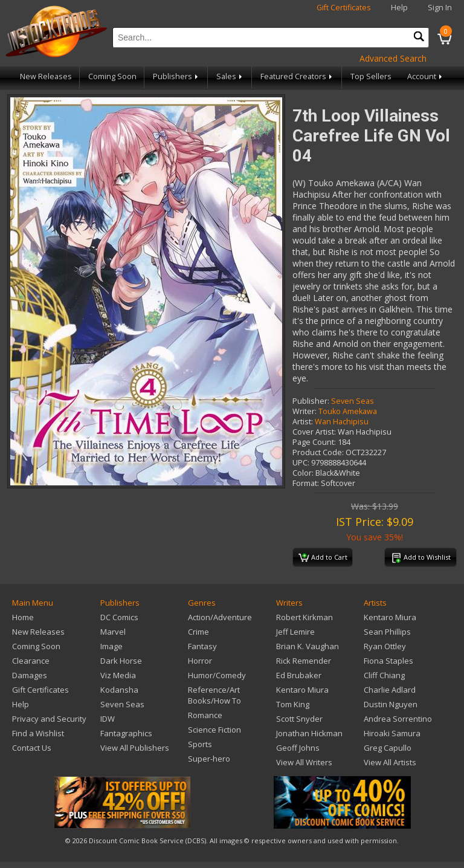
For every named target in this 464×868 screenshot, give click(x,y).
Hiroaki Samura (392, 733)
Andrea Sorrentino (398, 719)
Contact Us (32, 748)
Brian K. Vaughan (308, 646)
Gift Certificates (344, 8)
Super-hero (209, 759)
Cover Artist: (314, 432)
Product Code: (318, 452)
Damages (30, 675)
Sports (200, 744)
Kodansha (119, 690)
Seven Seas (353, 401)
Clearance (31, 661)
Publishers (176, 76)
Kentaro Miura (302, 690)
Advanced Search (393, 58)
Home (23, 617)
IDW (108, 719)
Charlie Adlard (390, 690)
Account (426, 76)
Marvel (113, 632)
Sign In (440, 8)
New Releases (46, 76)
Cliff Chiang (384, 675)
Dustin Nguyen (391, 704)
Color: (303, 473)
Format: (306, 483)
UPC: (301, 463)
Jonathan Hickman (309, 733)
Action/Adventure (220, 617)
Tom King (293, 704)
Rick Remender (304, 661)
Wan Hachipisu (342, 422)
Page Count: (314, 442)
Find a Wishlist (38, 733)
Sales (230, 76)
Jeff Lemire (295, 632)
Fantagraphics (126, 733)
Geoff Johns (298, 748)
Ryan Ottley (385, 646)
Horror (200, 661)
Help (399, 8)
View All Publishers (135, 748)
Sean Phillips (387, 632)
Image (111, 646)
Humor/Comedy (217, 675)
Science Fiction (214, 730)
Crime (198, 632)
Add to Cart (323, 558)
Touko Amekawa (348, 411)
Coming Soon (112, 76)
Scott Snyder (299, 719)
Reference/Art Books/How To (214, 695)
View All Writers (304, 762)
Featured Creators (297, 76)
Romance (205, 715)
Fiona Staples (388, 661)
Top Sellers (371, 76)
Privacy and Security (49, 719)
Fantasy (202, 646)
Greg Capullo (388, 748)
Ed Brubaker (299, 675)
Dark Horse (121, 661)
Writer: (304, 411)
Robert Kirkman (304, 617)
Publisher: (311, 401)
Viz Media (118, 675)
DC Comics (119, 617)
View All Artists (390, 762)
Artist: (303, 422)
